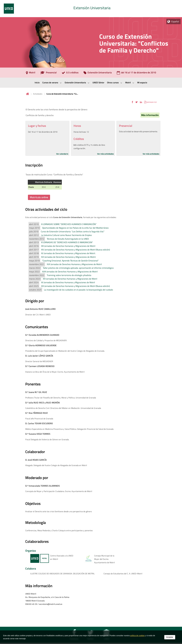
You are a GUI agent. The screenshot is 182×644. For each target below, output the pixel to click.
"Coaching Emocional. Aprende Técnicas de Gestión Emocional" (70, 261)
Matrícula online (39, 197)
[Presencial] (48, 73)
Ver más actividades (105, 154)
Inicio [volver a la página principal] (28, 94)
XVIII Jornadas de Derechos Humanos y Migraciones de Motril (70, 272)
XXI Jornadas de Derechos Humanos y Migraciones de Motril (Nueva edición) (75, 286)
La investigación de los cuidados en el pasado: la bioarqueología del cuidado (78, 290)
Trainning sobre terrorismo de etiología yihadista (69, 275)
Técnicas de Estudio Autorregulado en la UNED (68, 239)
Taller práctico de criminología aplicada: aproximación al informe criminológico (78, 268)
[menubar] (91, 83)
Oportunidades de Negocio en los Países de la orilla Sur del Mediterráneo (75, 228)
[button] (132, 102)
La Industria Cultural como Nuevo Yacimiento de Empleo (66, 235)
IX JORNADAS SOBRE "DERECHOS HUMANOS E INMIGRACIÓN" (69, 224)
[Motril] (31, 73)
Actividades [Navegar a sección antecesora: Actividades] (38, 94)
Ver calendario (62, 154)
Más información (150, 115)
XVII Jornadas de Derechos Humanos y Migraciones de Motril (74, 264)
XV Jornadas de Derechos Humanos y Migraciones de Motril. (68, 253)
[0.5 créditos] (70, 73)
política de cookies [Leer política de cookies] (137, 637)
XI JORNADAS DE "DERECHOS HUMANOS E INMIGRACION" (67, 242)
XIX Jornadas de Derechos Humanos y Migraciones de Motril (70, 279)
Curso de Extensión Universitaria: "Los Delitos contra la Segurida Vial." (73, 232)
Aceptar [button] (170, 638)
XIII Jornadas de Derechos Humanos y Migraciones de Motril (68, 246)
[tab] (91, 9)
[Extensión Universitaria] (98, 73)
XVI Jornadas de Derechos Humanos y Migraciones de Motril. (69, 257)
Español (175, 21)
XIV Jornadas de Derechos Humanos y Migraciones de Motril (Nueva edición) (75, 250)
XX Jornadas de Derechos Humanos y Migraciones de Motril (68, 282)
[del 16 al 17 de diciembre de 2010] (136, 73)
